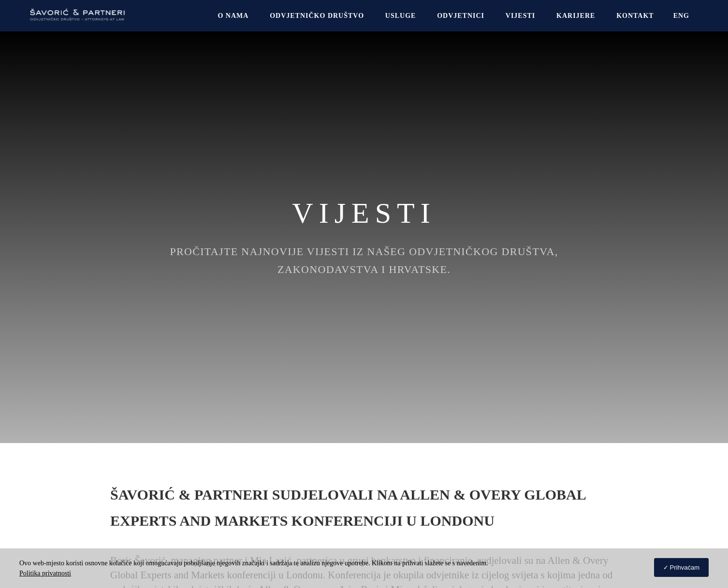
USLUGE (401, 16)
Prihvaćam (685, 567)
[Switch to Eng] (681, 16)
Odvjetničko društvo (317, 16)
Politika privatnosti (45, 573)
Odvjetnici (461, 16)
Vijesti (520, 16)
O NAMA (233, 16)
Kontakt (635, 16)
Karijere (576, 16)
